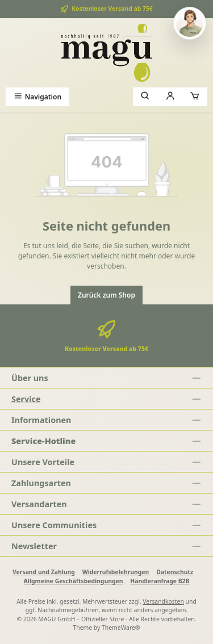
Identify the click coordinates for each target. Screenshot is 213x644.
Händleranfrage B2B (160, 581)
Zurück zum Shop (106, 295)
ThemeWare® (121, 628)
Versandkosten (163, 601)
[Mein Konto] (170, 97)
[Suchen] (145, 97)
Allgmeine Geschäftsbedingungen (74, 581)
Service (26, 399)
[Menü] (37, 97)
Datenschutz (175, 572)
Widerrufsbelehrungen (116, 572)
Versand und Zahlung (44, 572)
